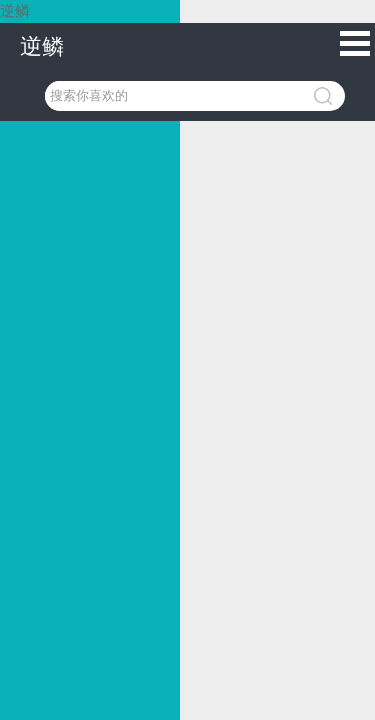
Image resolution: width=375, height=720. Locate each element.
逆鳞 (42, 46)
